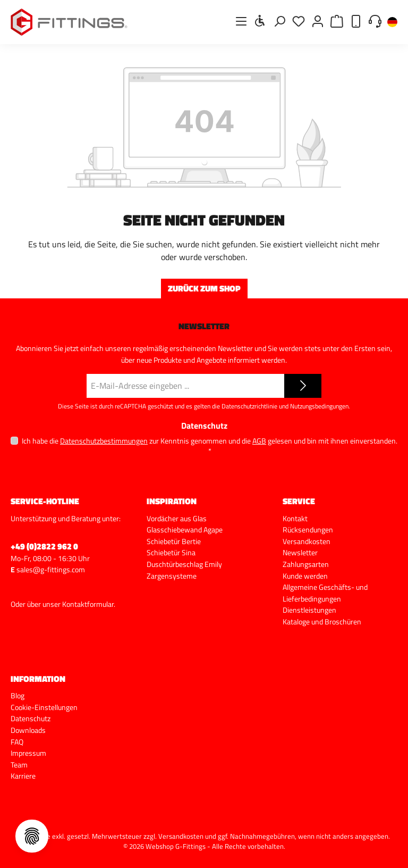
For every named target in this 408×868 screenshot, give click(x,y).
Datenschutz (31, 719)
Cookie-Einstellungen (44, 707)
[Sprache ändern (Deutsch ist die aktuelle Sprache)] (392, 22)
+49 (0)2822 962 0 (44, 546)
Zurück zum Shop (204, 288)
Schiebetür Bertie (174, 541)
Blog (18, 696)
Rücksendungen (308, 530)
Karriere (23, 776)
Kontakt (295, 519)
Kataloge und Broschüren (322, 622)
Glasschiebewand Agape (185, 530)
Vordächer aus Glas (177, 519)
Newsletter (300, 553)
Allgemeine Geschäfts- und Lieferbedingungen (325, 593)
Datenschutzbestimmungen (104, 441)
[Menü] (241, 21)
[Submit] (303, 386)
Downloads (28, 730)
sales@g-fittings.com (51, 570)
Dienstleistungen (309, 610)
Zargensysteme (172, 576)
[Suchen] (279, 21)
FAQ (17, 742)
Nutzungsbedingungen (319, 406)
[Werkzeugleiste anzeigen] (260, 21)
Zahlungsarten (306, 564)
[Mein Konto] (318, 21)
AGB (259, 441)
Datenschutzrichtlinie (249, 406)
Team (19, 765)
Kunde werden (305, 576)
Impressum (28, 753)
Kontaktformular (88, 604)
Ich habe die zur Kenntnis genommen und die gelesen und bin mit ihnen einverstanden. (210, 446)
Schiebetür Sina (171, 553)
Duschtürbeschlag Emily (184, 564)
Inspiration (172, 501)
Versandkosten (307, 541)
